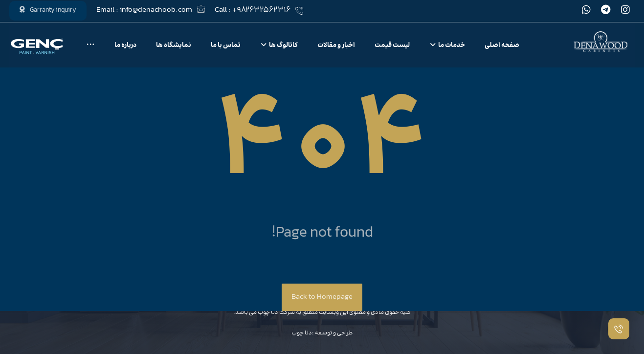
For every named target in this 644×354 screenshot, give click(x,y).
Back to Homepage (322, 297)
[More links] (90, 46)
